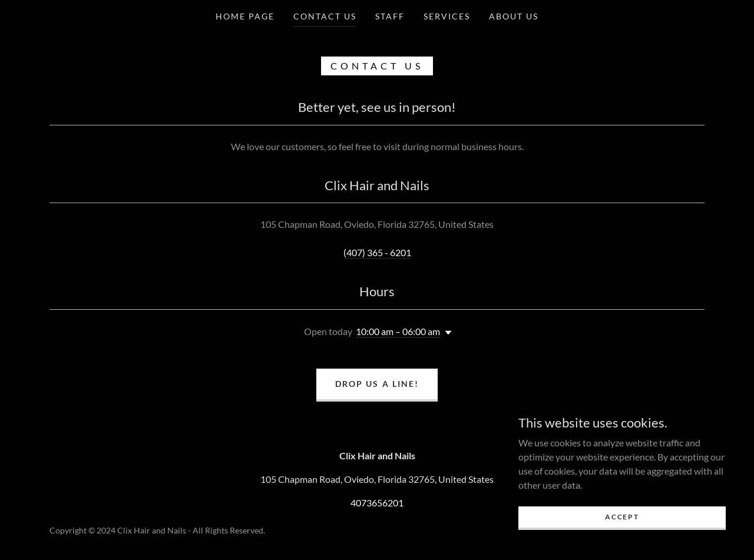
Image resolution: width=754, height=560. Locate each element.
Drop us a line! (377, 384)
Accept (622, 517)
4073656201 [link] (377, 503)
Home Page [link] (245, 16)
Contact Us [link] (325, 16)
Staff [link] (390, 16)
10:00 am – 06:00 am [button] (398, 331)
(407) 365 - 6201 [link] (377, 252)
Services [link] (447, 16)
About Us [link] (514, 16)
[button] (446, 333)
